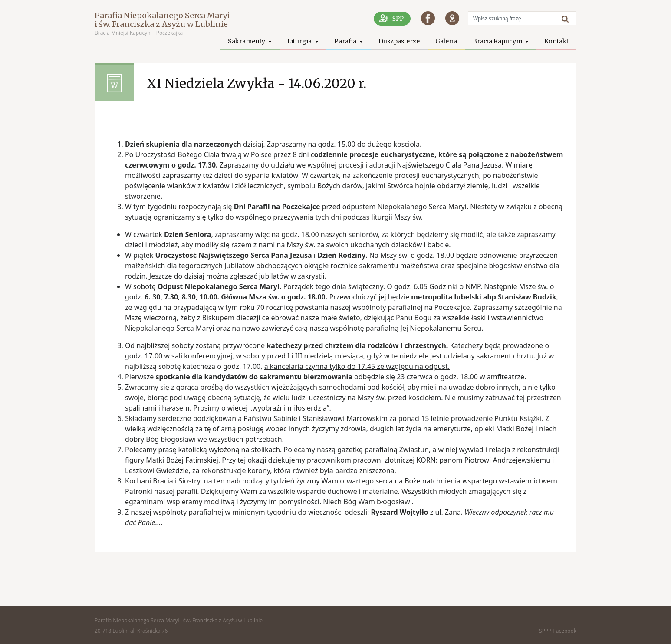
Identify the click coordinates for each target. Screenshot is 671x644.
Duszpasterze (399, 41)
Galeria (446, 41)
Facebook (565, 631)
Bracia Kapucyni (498, 41)
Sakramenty (247, 41)
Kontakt (556, 41)
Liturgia (300, 41)
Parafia (346, 41)
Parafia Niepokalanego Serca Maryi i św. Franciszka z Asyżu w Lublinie (162, 20)
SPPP (545, 631)
